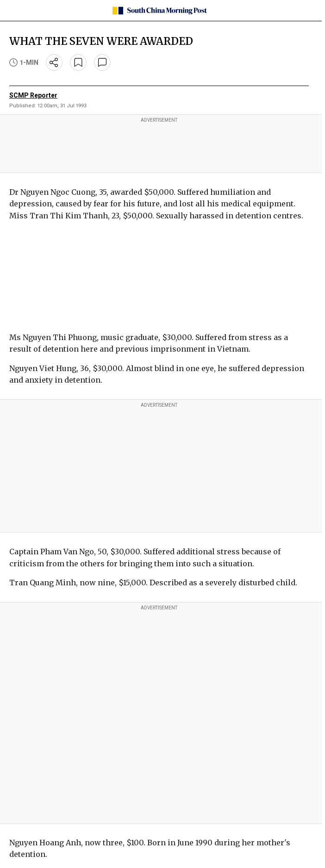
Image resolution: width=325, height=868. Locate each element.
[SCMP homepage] (159, 11)
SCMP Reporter (33, 95)
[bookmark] (78, 62)
